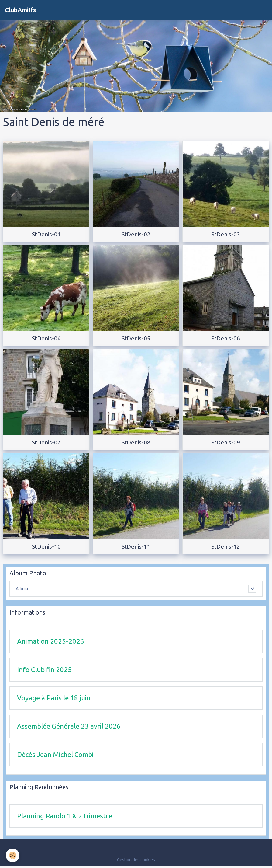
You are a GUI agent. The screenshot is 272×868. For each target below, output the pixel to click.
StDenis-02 (136, 234)
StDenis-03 (226, 234)
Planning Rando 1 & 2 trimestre (65, 816)
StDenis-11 (136, 546)
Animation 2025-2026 (51, 641)
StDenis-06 (226, 338)
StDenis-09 (226, 442)
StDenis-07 (46, 442)
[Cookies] (13, 855)
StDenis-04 (46, 338)
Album (22, 589)
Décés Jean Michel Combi (55, 754)
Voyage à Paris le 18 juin (54, 698)
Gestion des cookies (136, 860)
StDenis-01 (46, 234)
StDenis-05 (136, 338)
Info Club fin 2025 (44, 669)
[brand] (21, 10)
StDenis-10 (46, 546)
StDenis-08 (136, 442)
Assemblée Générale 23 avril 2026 (69, 726)
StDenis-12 (226, 546)
